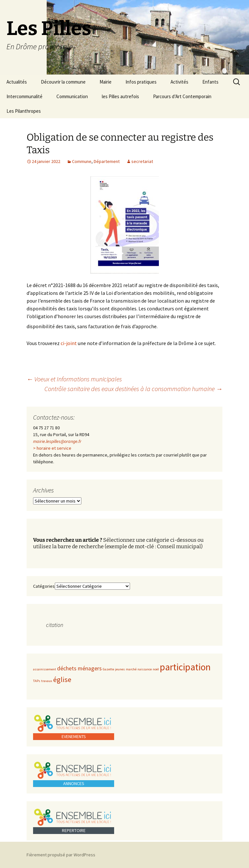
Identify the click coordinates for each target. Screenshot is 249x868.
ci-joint (69, 343)
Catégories (44, 586)
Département (107, 161)
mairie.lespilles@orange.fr (57, 441)
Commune (82, 161)
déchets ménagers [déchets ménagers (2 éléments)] (79, 668)
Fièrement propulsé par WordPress (61, 855)
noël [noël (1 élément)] (156, 669)
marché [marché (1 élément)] (131, 669)
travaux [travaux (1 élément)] (47, 681)
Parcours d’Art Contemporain (182, 96)
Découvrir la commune (63, 82)
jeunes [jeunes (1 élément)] (120, 669)
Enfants (210, 82)
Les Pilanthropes (24, 111)
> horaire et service (52, 448)
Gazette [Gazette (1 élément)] (108, 669)
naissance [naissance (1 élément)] (145, 669)
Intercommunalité (24, 96)
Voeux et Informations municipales (74, 379)
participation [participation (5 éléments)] (185, 667)
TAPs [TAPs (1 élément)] (37, 681)
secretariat (142, 161)
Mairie (106, 82)
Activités (179, 82)
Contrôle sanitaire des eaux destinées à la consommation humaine (133, 389)
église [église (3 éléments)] (62, 679)
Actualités (17, 82)
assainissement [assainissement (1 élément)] (45, 669)
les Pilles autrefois (120, 96)
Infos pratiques (141, 82)
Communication (72, 96)
